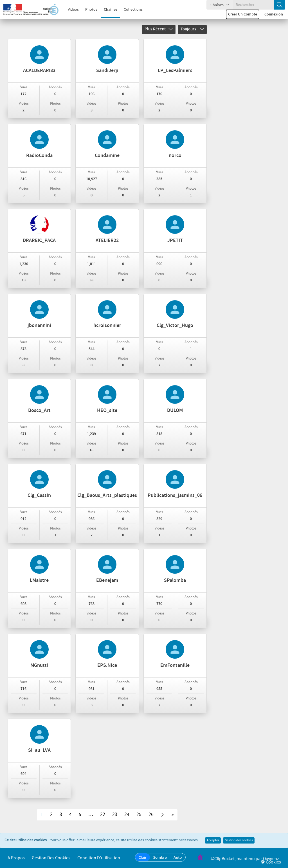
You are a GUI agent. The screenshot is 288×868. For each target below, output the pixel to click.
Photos (88, 10)
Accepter (213, 840)
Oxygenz (271, 859)
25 (139, 815)
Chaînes (107, 10)
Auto (178, 857)
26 (151, 815)
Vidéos (70, 10)
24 (127, 815)
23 (115, 815)
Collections (130, 10)
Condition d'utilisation (99, 858)
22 (103, 815)
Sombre (160, 857)
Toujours (192, 29)
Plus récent (159, 29)
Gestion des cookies (239, 840)
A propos (16, 858)
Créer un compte (243, 14)
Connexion (274, 14)
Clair (143, 857)
